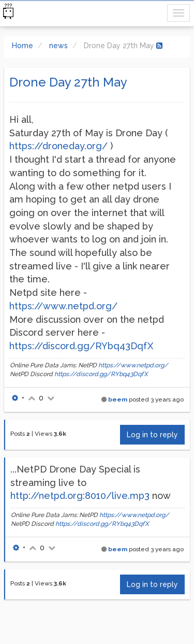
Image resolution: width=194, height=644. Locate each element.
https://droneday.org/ (58, 146)
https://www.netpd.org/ (63, 306)
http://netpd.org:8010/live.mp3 (80, 496)
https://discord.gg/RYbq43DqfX (81, 346)
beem (118, 399)
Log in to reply (152, 435)
